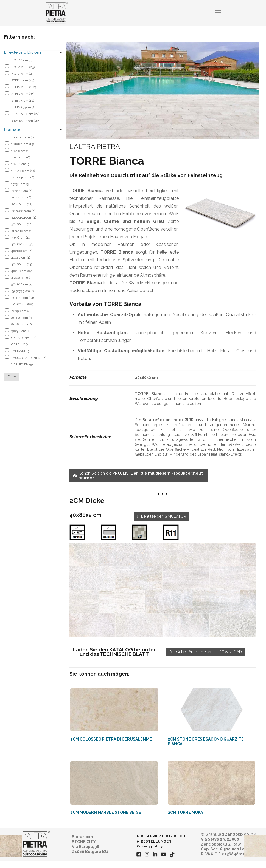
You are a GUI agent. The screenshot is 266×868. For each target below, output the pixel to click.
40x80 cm (22, 278)
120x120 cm (23, 178)
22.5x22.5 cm (23, 218)
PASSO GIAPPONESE (29, 365)
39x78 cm (21, 245)
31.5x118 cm (22, 238)
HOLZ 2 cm (23, 75)
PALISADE (21, 358)
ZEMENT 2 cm (25, 121)
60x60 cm (22, 312)
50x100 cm (22, 292)
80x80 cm (22, 332)
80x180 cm (22, 325)
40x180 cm (22, 258)
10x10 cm (20, 158)
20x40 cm (22, 212)
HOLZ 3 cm (22, 81)
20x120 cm (22, 198)
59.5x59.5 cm (23, 298)
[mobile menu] (217, 16)
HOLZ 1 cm (22, 68)
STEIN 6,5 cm (23, 115)
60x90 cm (22, 318)
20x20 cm (21, 205)
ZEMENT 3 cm (25, 128)
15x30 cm (20, 191)
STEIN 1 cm (23, 88)
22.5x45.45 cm (24, 225)
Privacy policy (150, 853)
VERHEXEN (22, 372)
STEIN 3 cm (23, 101)
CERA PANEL (24, 345)
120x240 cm (23, 185)
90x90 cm (22, 338)
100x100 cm (23, 145)
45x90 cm (21, 285)
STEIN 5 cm (23, 108)
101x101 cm (23, 151)
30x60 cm (22, 232)
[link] (163, 597)
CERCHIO (20, 352)
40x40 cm (21, 265)
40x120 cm (22, 252)
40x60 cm (22, 272)
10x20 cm (21, 171)
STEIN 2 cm (24, 95)
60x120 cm (23, 305)
